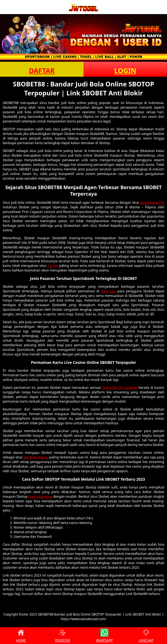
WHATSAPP (104, 636)
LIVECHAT (146, 636)
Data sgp (108, 291)
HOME (21, 636)
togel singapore (40, 496)
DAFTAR (42, 70)
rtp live (53, 266)
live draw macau (36, 457)
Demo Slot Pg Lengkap (120, 388)
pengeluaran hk (152, 203)
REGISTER (63, 636)
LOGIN (125, 70)
